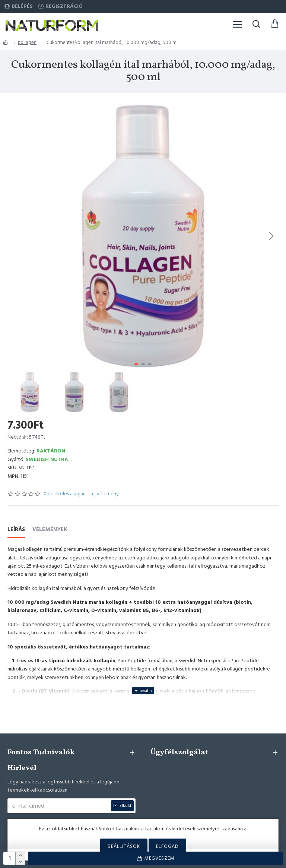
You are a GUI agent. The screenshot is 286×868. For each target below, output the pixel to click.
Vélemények (50, 530)
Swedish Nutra (47, 460)
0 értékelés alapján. (65, 494)
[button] (271, 236)
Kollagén (27, 42)
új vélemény (105, 494)
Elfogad (167, 846)
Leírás (16, 530)
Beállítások (124, 846)
